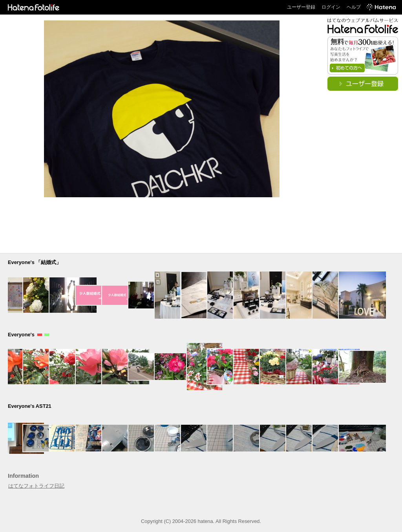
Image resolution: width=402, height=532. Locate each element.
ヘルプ (354, 7)
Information (23, 476)
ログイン (331, 7)
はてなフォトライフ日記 (36, 486)
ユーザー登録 (301, 7)
